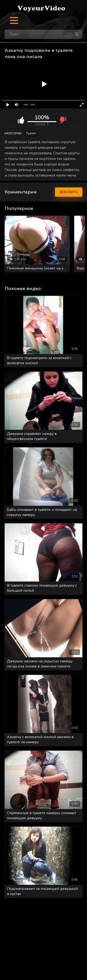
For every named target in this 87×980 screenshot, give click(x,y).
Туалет (31, 133)
